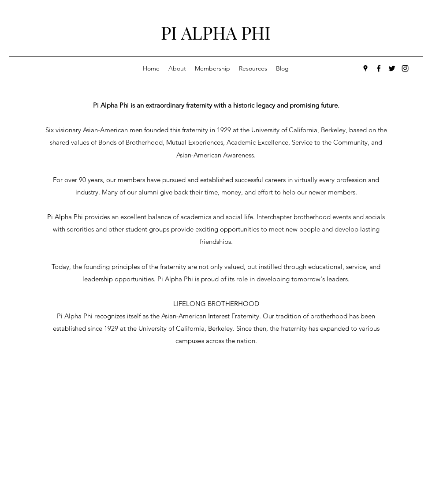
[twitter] (392, 68)
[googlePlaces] (365, 68)
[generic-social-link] (405, 68)
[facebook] (379, 68)
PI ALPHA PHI (216, 32)
